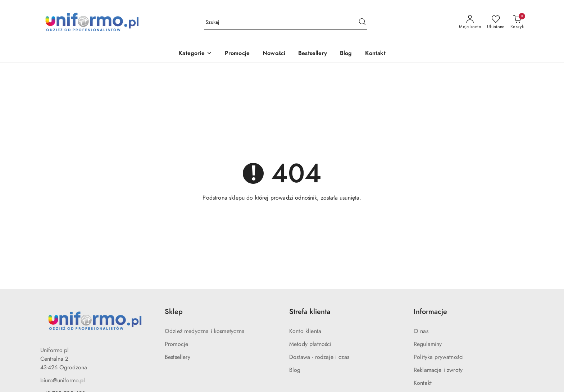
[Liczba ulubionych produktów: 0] (496, 22)
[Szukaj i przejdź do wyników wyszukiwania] (362, 22)
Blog (295, 370)
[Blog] (346, 54)
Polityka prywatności (439, 357)
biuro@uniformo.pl (63, 380)
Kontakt (423, 383)
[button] (195, 54)
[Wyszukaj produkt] (286, 22)
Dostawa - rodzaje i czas (319, 357)
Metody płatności (310, 344)
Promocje (176, 344)
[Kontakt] (375, 54)
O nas (421, 331)
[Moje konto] (470, 22)
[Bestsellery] (313, 54)
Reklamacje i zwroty (438, 370)
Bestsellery (178, 357)
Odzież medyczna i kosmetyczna (205, 331)
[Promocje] (237, 54)
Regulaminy (428, 344)
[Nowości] (274, 54)
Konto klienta (305, 331)
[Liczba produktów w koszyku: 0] (517, 22)
